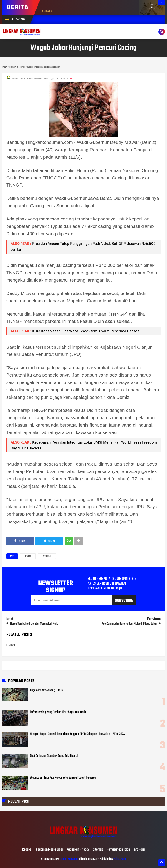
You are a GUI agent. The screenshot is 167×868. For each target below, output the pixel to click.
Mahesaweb (119, 859)
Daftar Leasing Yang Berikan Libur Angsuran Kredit (58, 712)
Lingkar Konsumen (69, 859)
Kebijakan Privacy (78, 850)
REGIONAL (47, 557)
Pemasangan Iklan (118, 850)
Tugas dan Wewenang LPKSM (47, 690)
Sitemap (98, 850)
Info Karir (139, 850)
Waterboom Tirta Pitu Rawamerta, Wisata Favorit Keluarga (63, 778)
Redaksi (27, 850)
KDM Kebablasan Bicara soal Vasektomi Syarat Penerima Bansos (86, 331)
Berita (28, 557)
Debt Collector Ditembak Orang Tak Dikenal (54, 756)
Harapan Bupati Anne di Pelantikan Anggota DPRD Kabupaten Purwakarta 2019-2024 (77, 734)
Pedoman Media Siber (49, 850)
